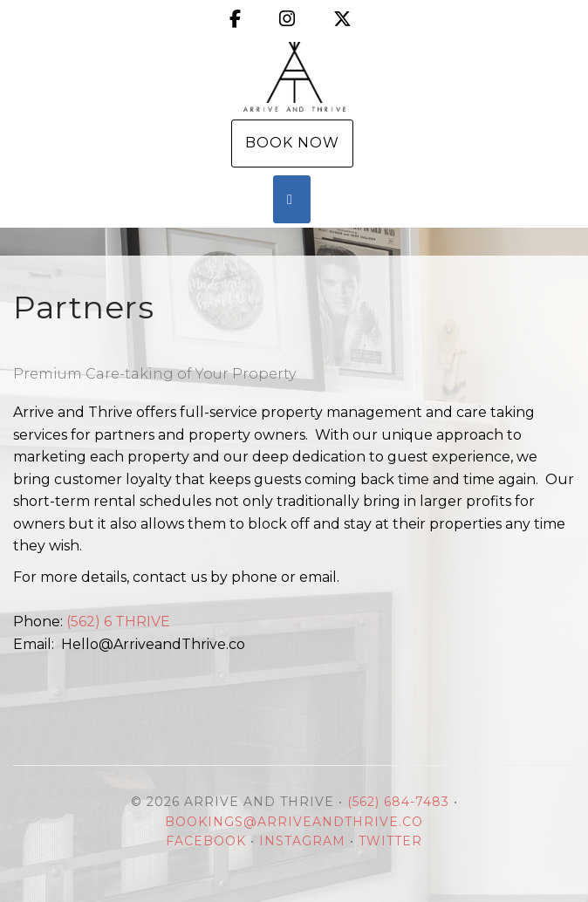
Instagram (302, 841)
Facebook (206, 841)
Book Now (292, 143)
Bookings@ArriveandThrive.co (294, 822)
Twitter (390, 841)
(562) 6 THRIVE (118, 622)
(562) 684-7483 (398, 802)
